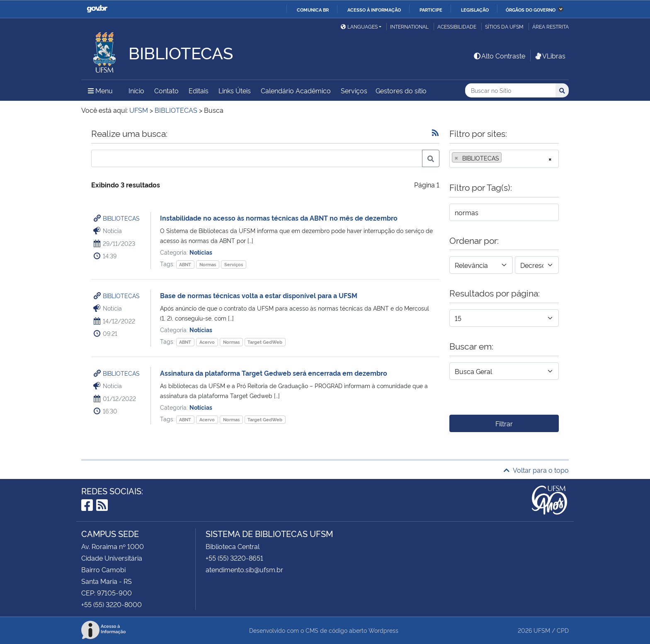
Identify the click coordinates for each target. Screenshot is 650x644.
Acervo (207, 342)
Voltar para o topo (536, 470)
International (409, 26)
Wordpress (383, 630)
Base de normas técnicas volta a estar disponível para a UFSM (259, 295)
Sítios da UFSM (504, 26)
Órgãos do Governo (531, 10)
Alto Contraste (499, 56)
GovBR (97, 9)
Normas (208, 264)
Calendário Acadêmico (296, 90)
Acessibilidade (457, 26)
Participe (431, 10)
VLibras (550, 56)
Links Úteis (235, 90)
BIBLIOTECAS (121, 218)
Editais (199, 90)
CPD (563, 630)
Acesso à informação (374, 10)
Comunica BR (313, 10)
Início (136, 90)
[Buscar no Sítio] (510, 91)
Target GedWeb (265, 342)
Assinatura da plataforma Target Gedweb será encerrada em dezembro (274, 373)
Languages (359, 26)
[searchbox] (506, 158)
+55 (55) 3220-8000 (112, 604)
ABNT (185, 264)
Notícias (201, 252)
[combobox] (504, 159)
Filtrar (504, 423)
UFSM (542, 630)
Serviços (354, 90)
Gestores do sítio (401, 90)
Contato (166, 90)
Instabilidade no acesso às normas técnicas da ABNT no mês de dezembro (279, 218)
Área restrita (551, 26)
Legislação (475, 10)
